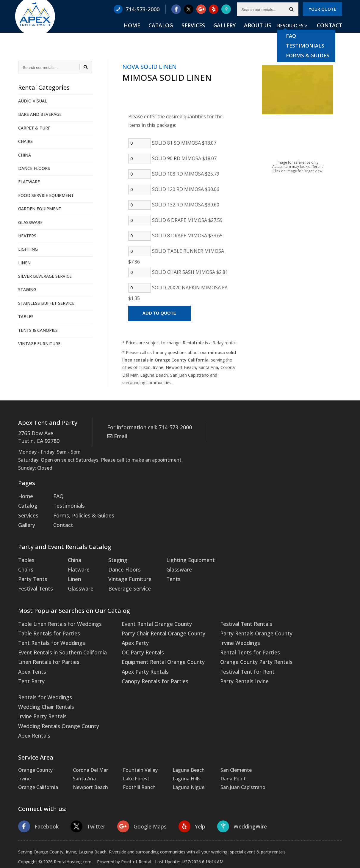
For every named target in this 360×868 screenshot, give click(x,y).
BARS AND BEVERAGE (40, 114)
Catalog (183, 33)
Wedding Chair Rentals (44, 691)
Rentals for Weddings (43, 682)
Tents (164, 572)
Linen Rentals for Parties (46, 649)
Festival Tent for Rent (231, 658)
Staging (112, 554)
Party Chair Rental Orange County (153, 623)
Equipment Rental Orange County (153, 649)
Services (210, 33)
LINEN (24, 263)
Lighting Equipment (180, 554)
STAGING (27, 289)
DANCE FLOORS (34, 168)
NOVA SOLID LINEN (150, 67)
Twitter (85, 807)
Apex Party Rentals (136, 658)
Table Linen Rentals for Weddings (56, 615)
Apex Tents (31, 658)
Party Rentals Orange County (239, 623)
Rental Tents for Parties (233, 641)
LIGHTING (28, 249)
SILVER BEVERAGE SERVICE (45, 276)
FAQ (56, 494)
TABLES (26, 317)
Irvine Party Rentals (40, 699)
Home (159, 33)
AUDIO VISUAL (33, 101)
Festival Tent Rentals (230, 615)
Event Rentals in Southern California (59, 641)
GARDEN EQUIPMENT (40, 209)
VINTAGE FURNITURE (39, 344)
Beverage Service (122, 580)
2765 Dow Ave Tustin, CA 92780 (37, 436)
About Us (264, 33)
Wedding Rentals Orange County (55, 708)
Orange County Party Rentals (239, 649)
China (71, 554)
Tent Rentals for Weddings (49, 632)
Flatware (75, 563)
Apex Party (127, 632)
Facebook (37, 807)
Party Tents (31, 572)
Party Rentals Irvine (228, 667)
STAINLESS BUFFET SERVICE (46, 303)
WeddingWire (232, 807)
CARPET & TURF (34, 128)
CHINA (25, 155)
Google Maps (136, 807)
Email (116, 435)
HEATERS (27, 236)
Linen (71, 572)
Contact (331, 33)
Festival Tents (34, 580)
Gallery (236, 33)
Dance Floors (118, 563)
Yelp (184, 807)
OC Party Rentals (134, 641)
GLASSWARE (30, 222)
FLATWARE (29, 182)
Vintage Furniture (123, 572)
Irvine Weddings (224, 632)
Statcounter (13, 864)
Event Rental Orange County (147, 615)
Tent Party (30, 667)
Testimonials (66, 503)
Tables (26, 554)
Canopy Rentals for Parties (145, 667)
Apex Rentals (33, 717)
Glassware (76, 580)
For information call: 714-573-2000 (146, 427)
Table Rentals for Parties (46, 623)
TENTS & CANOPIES (38, 330)
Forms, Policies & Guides (79, 512)
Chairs (25, 563)
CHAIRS (25, 141)
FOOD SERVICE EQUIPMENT (46, 195)
